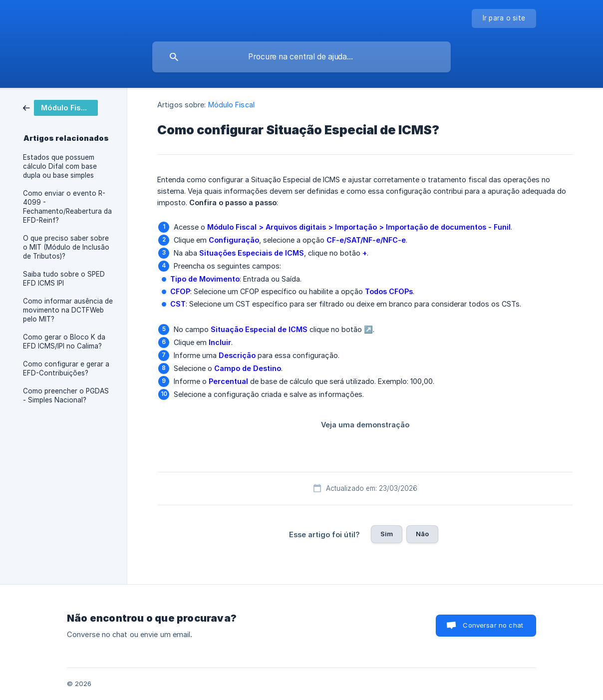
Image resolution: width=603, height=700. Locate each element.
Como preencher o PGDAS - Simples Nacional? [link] (66, 395)
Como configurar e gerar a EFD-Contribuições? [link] (66, 368)
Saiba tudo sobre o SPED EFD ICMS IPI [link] (64, 279)
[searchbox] (301, 57)
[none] (504, 18)
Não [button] (422, 534)
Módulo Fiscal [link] (231, 105)
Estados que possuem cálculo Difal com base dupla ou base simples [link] (60, 166)
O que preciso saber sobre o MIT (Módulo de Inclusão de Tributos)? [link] (66, 247)
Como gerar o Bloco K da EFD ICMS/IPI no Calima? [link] (64, 342)
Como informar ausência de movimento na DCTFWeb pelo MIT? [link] (68, 310)
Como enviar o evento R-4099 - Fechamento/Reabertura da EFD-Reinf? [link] (67, 207)
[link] (60, 107)
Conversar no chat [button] (493, 625)
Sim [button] (387, 534)
